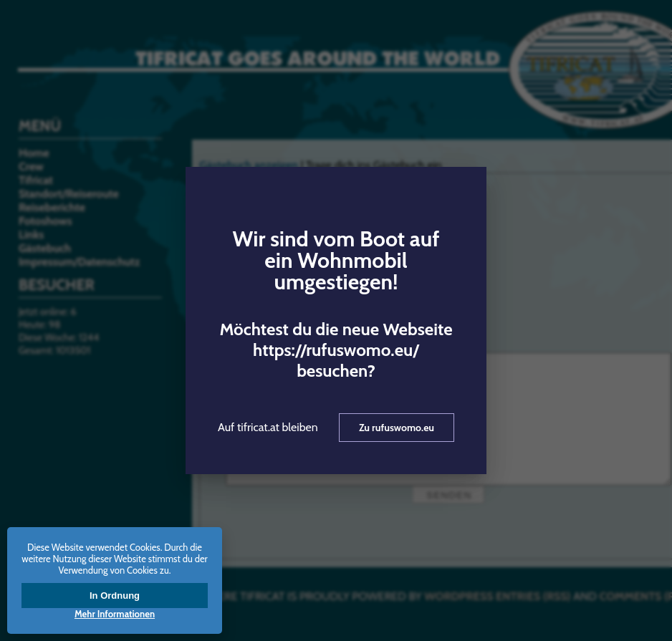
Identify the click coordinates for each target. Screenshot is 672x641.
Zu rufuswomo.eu (397, 428)
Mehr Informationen (115, 614)
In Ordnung (115, 596)
